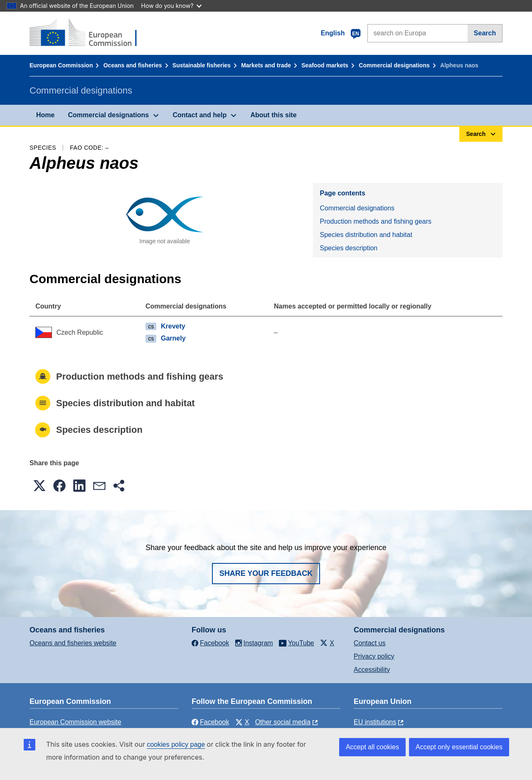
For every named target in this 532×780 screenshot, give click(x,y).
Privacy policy (374, 656)
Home (45, 115)
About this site (273, 115)
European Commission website (75, 722)
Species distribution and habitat (366, 235)
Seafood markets (325, 65)
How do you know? (172, 6)
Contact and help (199, 115)
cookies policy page (176, 744)
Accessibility (372, 670)
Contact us (369, 643)
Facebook (210, 722)
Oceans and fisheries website (73, 643)
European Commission (61, 65)
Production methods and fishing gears (376, 221)
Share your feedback (266, 573)
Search (485, 33)
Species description (349, 248)
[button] (39, 486)
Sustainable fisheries (202, 65)
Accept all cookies (372, 747)
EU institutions (375, 722)
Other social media (283, 722)
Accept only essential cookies (459, 747)
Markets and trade (266, 65)
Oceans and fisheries (133, 65)
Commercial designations (394, 65)
